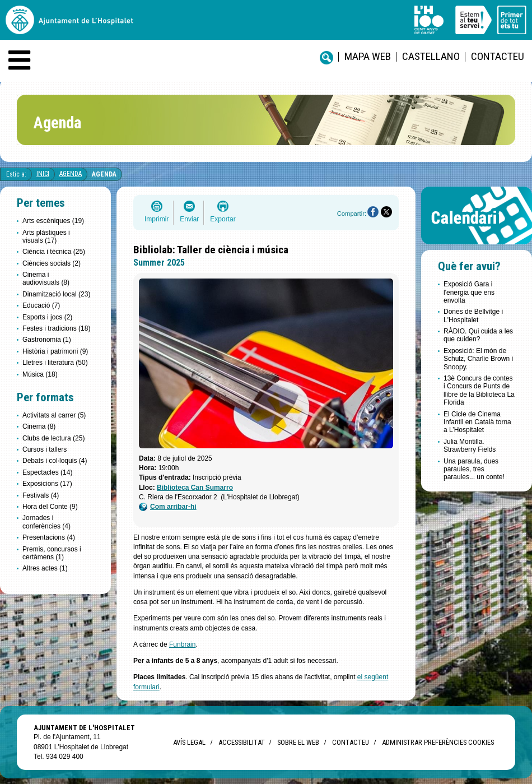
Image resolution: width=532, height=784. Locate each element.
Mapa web (368, 56)
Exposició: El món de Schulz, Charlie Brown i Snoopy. (478, 359)
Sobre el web (298, 742)
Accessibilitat (241, 742)
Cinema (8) (39, 426)
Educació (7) (41, 305)
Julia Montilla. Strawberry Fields (470, 446)
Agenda (71, 174)
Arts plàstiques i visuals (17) (46, 236)
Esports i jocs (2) (47, 317)
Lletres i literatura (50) (55, 363)
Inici (43, 174)
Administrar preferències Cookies (438, 742)
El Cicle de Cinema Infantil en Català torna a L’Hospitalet (477, 422)
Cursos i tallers (45, 449)
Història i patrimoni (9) (55, 351)
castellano (431, 56)
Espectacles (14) (47, 472)
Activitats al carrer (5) (54, 415)
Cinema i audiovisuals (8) (46, 279)
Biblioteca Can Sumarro (195, 488)
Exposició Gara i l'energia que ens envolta (469, 292)
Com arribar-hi (168, 507)
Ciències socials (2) (52, 263)
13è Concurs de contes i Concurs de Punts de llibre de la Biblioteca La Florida (479, 390)
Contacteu (498, 56)
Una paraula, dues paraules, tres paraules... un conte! (474, 469)
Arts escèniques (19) (53, 221)
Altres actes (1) (45, 568)
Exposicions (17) (47, 484)
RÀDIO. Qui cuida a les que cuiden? (478, 335)
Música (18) (40, 374)
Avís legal (189, 742)
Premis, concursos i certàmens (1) (52, 553)
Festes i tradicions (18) (56, 328)
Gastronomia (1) (47, 340)
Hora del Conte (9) (50, 507)
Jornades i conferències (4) (46, 522)
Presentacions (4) (49, 537)
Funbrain (182, 644)
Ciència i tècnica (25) (54, 252)
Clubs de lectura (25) (53, 438)
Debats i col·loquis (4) (55, 461)
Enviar (189, 219)
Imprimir (157, 219)
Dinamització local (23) (56, 294)
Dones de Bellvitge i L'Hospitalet (473, 316)
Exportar (223, 219)
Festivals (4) (41, 495)
